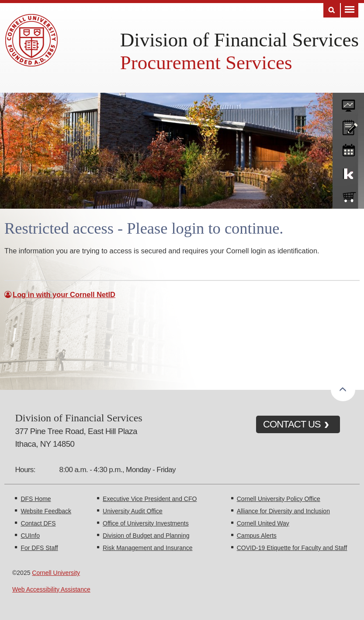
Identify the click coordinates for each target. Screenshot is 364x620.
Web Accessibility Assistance (51, 589)
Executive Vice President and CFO (150, 499)
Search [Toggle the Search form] (332, 10)
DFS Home (36, 499)
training (348, 149)
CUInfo (30, 536)
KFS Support (348, 172)
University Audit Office (133, 511)
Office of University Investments (146, 523)
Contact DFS (38, 523)
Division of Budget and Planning (146, 536)
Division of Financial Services (239, 40)
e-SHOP (348, 195)
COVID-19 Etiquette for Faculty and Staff (292, 548)
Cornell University (56, 573)
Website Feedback (46, 511)
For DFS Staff (39, 548)
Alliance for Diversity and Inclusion (283, 511)
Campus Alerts (257, 536)
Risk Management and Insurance (147, 548)
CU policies (348, 126)
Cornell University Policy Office (279, 499)
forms (348, 102)
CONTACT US (292, 424)
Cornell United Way (263, 523)
